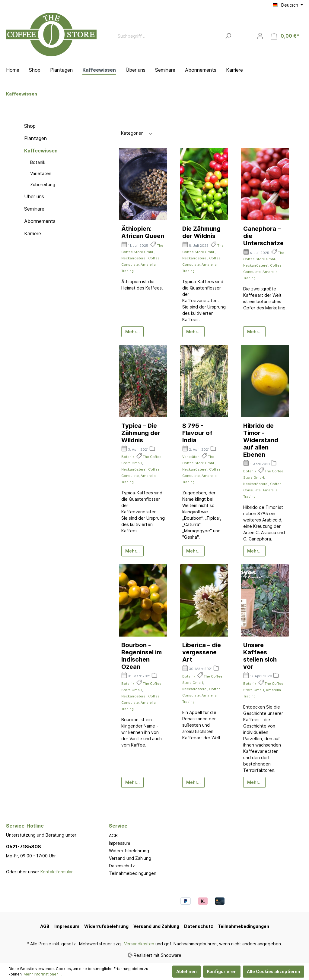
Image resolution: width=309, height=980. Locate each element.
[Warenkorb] (285, 36)
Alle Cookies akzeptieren (274, 971)
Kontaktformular (56, 872)
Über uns (34, 196)
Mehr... (132, 332)
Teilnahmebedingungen (133, 873)
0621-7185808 (24, 847)
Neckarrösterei (134, 258)
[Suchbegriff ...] (168, 36)
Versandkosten (139, 944)
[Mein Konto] (260, 36)
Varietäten (41, 173)
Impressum (119, 843)
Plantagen (35, 138)
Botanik (38, 162)
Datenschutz (122, 866)
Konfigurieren (222, 971)
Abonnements (40, 221)
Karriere (33, 233)
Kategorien (137, 133)
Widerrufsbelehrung (129, 851)
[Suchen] (228, 36)
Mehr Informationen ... (43, 974)
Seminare (34, 209)
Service (118, 826)
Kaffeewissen (41, 151)
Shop (30, 126)
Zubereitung (43, 185)
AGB (113, 836)
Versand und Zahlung (130, 858)
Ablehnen (186, 971)
